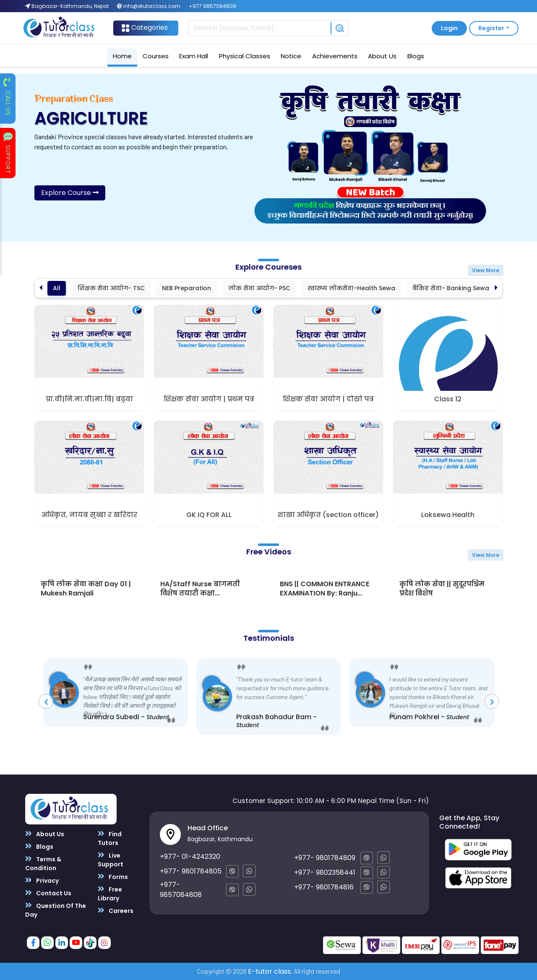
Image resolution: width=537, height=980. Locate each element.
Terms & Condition (43, 863)
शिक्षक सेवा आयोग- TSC (111, 288)
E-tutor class (269, 971)
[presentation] (46, 701)
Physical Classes (245, 56)
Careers (116, 911)
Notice (291, 56)
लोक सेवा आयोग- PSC (259, 288)
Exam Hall (194, 56)
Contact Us (48, 893)
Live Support (111, 860)
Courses (156, 56)
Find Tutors (110, 838)
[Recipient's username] (259, 28)
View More (486, 270)
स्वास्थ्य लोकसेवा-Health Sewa (351, 288)
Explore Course (70, 193)
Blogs (416, 56)
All (57, 288)
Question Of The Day (56, 910)
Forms (113, 877)
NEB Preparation (186, 288)
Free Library (110, 894)
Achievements (335, 56)
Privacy (42, 880)
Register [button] (491, 28)
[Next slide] (496, 288)
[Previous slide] (41, 288)
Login (449, 28)
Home (122, 56)
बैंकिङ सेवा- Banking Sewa (451, 288)
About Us (382, 56)
